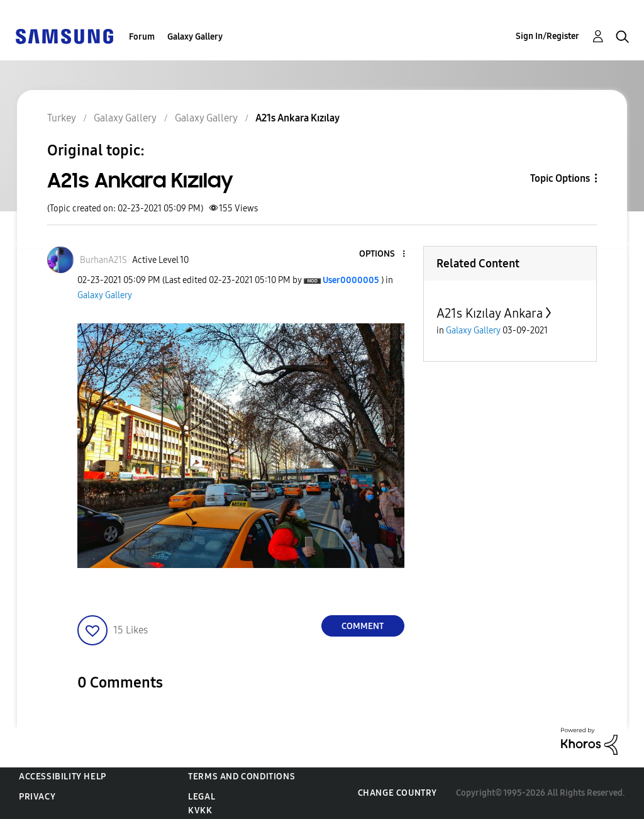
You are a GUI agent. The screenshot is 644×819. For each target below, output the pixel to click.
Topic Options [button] (560, 178)
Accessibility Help (63, 777)
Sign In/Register (547, 36)
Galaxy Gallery (195, 37)
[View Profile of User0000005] (351, 280)
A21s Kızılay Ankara (490, 313)
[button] (382, 254)
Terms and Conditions (241, 777)
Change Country (397, 793)
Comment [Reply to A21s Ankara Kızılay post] (363, 626)
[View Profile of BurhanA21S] (103, 260)
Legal (202, 797)
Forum (142, 37)
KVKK (200, 811)
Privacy (37, 797)
